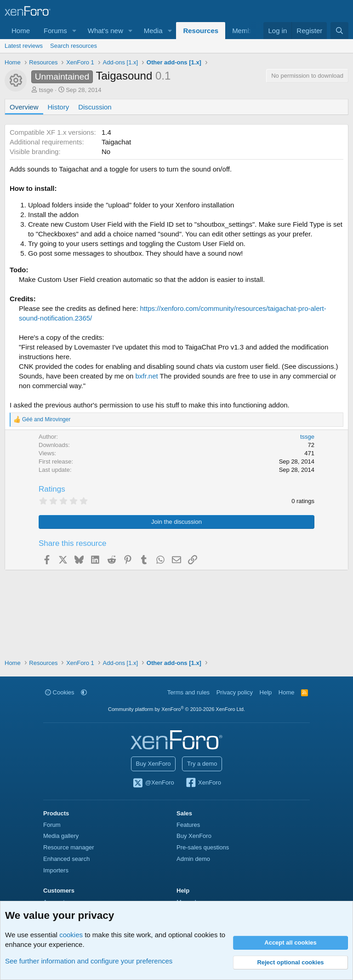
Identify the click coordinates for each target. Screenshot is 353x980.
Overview (24, 107)
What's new (105, 31)
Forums (55, 31)
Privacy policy (235, 692)
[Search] (339, 31)
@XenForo (153, 783)
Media (153, 31)
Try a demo (202, 764)
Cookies (60, 692)
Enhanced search (66, 859)
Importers (56, 870)
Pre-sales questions (203, 847)
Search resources (74, 46)
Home (21, 31)
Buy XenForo (154, 764)
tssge (46, 90)
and (46, 419)
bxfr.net (147, 376)
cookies (71, 935)
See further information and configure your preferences (89, 961)
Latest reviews (24, 46)
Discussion (95, 107)
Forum (52, 825)
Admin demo (193, 859)
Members (247, 31)
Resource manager (69, 847)
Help (266, 692)
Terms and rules (188, 692)
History (59, 107)
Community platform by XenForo (176, 709)
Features (188, 825)
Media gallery (61, 836)
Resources (201, 31)
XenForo (203, 783)
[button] (74, 31)
